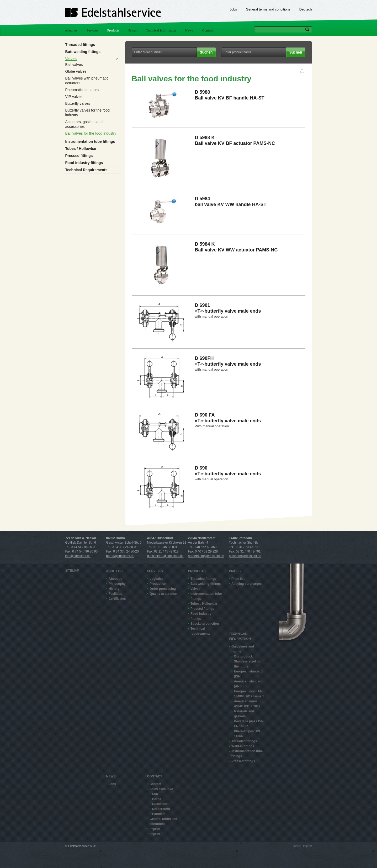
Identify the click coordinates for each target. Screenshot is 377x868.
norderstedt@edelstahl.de (206, 556)
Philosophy (117, 584)
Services (92, 30)
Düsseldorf (160, 804)
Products (113, 30)
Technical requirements (200, 631)
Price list (238, 579)
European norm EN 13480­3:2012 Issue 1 (249, 694)
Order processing (163, 589)
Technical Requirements (86, 170)
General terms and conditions (268, 9)
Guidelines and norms (243, 649)
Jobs (233, 9)
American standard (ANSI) (248, 684)
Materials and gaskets (244, 714)
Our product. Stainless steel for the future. (248, 661)
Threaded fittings (80, 45)
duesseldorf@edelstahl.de (165, 556)
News (189, 30)
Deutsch (306, 9)
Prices (132, 30)
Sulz (155, 794)
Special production (205, 624)
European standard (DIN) (248, 674)
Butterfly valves (78, 103)
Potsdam (159, 814)
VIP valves (74, 97)
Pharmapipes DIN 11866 (247, 734)
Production (158, 584)
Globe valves (76, 71)
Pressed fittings (79, 156)
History (114, 589)
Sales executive (161, 789)
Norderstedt (161, 809)
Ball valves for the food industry (91, 133)
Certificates (117, 599)
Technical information (161, 30)
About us (71, 30)
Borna (157, 799)
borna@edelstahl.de (120, 556)
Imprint (155, 829)
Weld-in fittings (243, 746)
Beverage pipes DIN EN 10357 (249, 724)
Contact (208, 30)
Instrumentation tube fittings (90, 141)
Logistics (156, 579)
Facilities (115, 594)
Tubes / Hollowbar (81, 149)
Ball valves (74, 65)
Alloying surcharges (246, 584)
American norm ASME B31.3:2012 (247, 704)
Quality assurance (163, 594)
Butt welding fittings (83, 52)
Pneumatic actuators (82, 90)
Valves (71, 59)
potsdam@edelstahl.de (245, 556)
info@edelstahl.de (78, 556)
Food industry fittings (84, 163)
